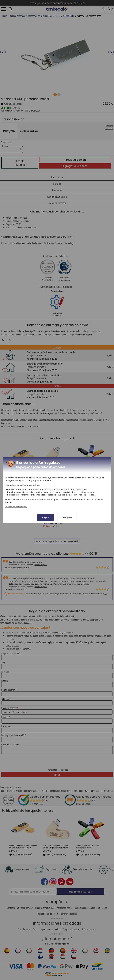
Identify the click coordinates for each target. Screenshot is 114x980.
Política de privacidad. (16, 507)
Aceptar (46, 517)
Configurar (67, 517)
